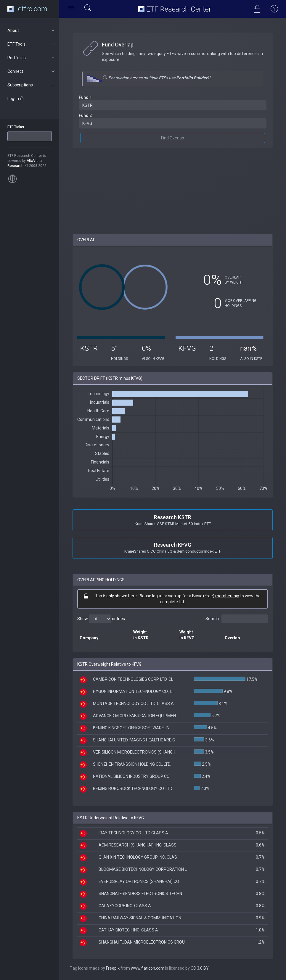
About (32, 30)
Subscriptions (32, 85)
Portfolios (32, 58)
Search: (237, 619)
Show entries (101, 619)
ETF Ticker (16, 127)
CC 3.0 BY (200, 968)
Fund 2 (85, 115)
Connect (32, 71)
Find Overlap (173, 138)
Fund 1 (85, 97)
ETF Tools (32, 44)
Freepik (113, 968)
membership (227, 596)
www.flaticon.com (148, 968)
